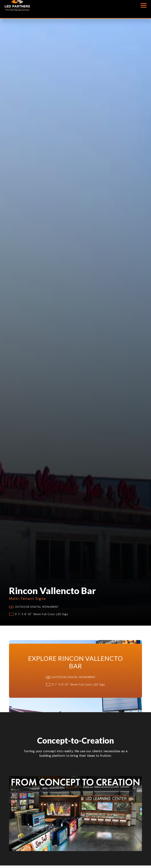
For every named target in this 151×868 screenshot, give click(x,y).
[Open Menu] (144, 5)
